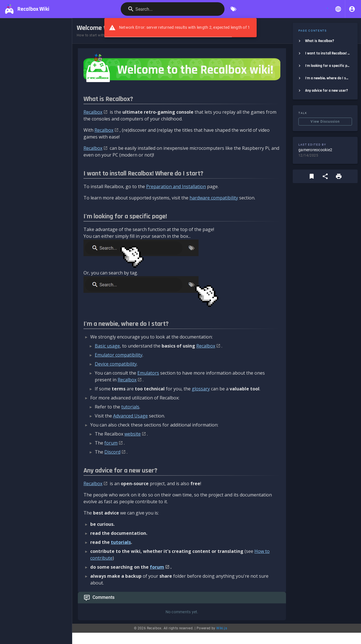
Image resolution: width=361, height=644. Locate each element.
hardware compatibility (214, 198)
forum (111, 443)
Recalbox (93, 112)
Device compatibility (116, 364)
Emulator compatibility (119, 355)
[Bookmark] (312, 176)
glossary (201, 389)
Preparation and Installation (176, 186)
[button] (338, 9)
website (133, 434)
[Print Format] (339, 176)
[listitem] (325, 41)
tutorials (130, 407)
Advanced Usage (130, 416)
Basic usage (107, 346)
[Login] (352, 9)
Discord (112, 452)
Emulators (148, 373)
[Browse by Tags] (234, 9)
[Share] (325, 176)
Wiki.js (222, 628)
